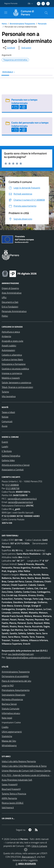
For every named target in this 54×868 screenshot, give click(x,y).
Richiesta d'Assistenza (12, 699)
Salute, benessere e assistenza (16, 382)
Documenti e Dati (10, 302)
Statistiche (7, 736)
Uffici (4, 297)
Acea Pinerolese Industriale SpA (17, 780)
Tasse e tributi (8, 412)
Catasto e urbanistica (12, 355)
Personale (42, 24)
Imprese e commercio (12, 373)
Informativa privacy (11, 713)
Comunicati (7, 421)
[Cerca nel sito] (46, 13)
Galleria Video (8, 460)
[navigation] (6, 13)
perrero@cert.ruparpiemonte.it (22, 499)
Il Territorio (7, 451)
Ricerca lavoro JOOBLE (13, 803)
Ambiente (6, 336)
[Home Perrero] (26, 13)
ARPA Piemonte (9, 798)
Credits (5, 727)
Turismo (5, 392)
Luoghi (5, 446)
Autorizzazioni (8, 350)
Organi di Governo (10, 288)
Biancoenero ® (29, 857)
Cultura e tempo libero (12, 359)
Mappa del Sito (9, 741)
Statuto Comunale (11, 709)
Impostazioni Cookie (11, 722)
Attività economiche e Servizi (16, 465)
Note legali (7, 718)
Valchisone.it (8, 807)
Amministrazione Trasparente (22, 24)
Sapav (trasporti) (10, 784)
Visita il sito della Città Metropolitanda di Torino (24, 766)
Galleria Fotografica (11, 456)
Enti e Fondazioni (10, 307)
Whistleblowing (9, 745)
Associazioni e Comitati (13, 470)
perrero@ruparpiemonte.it (20, 502)
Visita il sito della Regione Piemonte (19, 761)
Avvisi (5, 426)
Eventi (5, 442)
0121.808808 (12, 485)
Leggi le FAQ (8, 685)
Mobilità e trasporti (11, 378)
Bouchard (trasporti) (11, 789)
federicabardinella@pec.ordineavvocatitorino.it (28, 658)
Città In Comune (39, 846)
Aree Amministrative (12, 293)
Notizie (5, 417)
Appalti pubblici (9, 346)
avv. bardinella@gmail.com (21, 654)
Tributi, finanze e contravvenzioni (17, 387)
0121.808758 (13, 488)
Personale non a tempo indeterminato (24, 101)
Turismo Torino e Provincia (14, 794)
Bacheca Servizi (9, 704)
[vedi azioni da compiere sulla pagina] (24, 48)
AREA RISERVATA (25, 864)
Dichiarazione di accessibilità (15, 676)
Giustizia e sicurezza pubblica (15, 369)
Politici (5, 316)
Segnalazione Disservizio (13, 695)
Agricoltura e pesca (11, 332)
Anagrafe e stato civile (12, 341)
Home (4, 24)
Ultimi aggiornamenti (12, 732)
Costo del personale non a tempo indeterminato (30, 124)
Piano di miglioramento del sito (16, 681)
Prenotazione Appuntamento (16, 690)
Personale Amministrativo (14, 311)
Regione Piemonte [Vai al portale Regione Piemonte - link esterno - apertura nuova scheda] (11, 3)
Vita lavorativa (9, 396)
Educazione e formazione (14, 364)
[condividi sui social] (9, 48)
